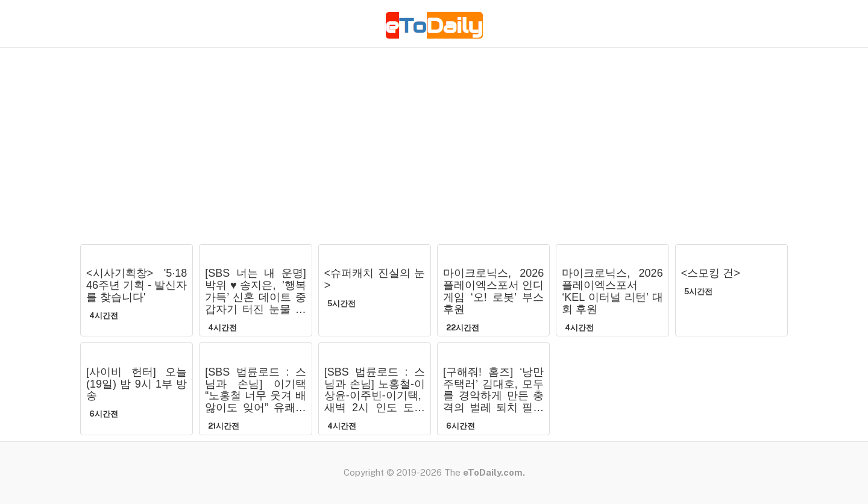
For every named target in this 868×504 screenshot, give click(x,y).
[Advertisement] (434, 148)
